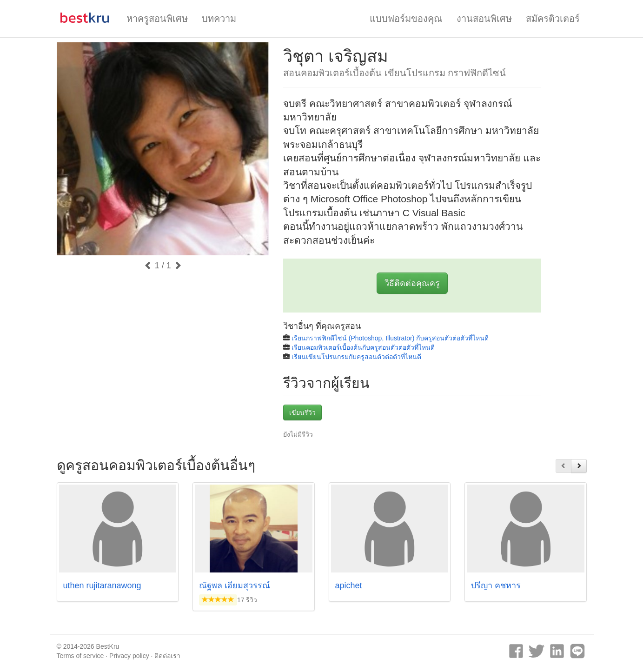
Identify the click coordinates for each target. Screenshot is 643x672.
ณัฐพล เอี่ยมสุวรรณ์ (235, 586)
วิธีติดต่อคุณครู (412, 283)
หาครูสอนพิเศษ (157, 19)
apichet (349, 586)
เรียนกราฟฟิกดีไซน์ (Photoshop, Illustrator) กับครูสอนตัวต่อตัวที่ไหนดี (390, 338)
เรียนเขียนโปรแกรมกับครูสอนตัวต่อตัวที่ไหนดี (356, 357)
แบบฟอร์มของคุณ (406, 19)
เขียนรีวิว (302, 413)
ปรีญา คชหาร (496, 586)
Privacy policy (129, 656)
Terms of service (80, 656)
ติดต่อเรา (167, 656)
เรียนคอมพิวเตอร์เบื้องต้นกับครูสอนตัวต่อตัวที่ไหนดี (363, 347)
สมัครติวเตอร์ (553, 19)
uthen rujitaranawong (102, 586)
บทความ (219, 19)
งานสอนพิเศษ (484, 19)
